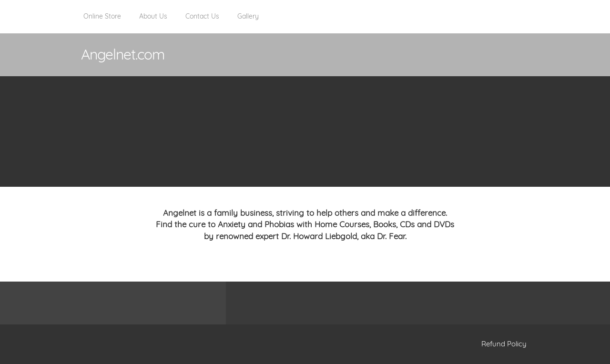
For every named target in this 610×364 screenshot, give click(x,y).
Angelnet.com (123, 54)
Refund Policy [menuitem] (504, 344)
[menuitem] (102, 21)
